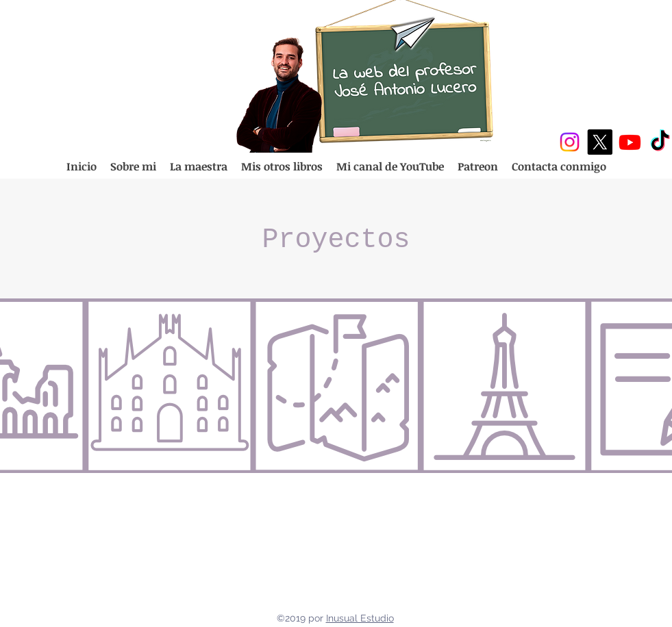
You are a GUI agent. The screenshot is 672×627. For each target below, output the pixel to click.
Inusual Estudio (360, 618)
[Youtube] (630, 142)
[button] (282, 167)
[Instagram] (570, 142)
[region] (170, 386)
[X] (600, 142)
